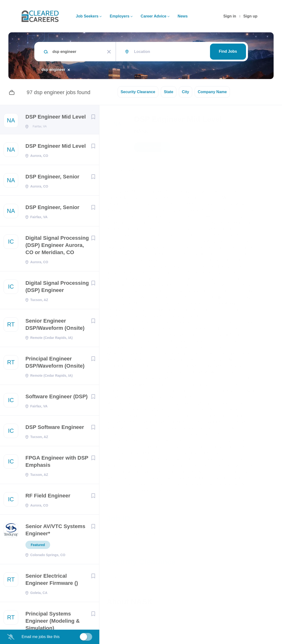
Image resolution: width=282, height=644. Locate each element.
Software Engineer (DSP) (57, 398)
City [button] (186, 92)
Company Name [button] (212, 92)
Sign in (230, 16)
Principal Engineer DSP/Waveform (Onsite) (55, 364)
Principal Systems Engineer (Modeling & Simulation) (53, 622)
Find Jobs (228, 51)
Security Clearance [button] (138, 92)
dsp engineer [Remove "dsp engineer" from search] (54, 70)
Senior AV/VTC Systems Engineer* (55, 531)
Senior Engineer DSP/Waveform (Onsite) (55, 326)
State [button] (169, 92)
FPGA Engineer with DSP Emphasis (57, 463)
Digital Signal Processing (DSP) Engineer (57, 288)
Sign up (250, 16)
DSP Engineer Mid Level (56, 117)
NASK (141, 131)
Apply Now (152, 147)
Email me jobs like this (41, 637)
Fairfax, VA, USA (121, 170)
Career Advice (153, 16)
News (183, 16)
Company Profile (123, 623)
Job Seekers (87, 16)
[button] (264, 148)
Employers (120, 16)
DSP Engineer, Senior (52, 178)
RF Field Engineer (48, 497)
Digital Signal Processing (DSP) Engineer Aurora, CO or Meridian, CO (57, 247)
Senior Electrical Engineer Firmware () (52, 581)
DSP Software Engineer (55, 429)
